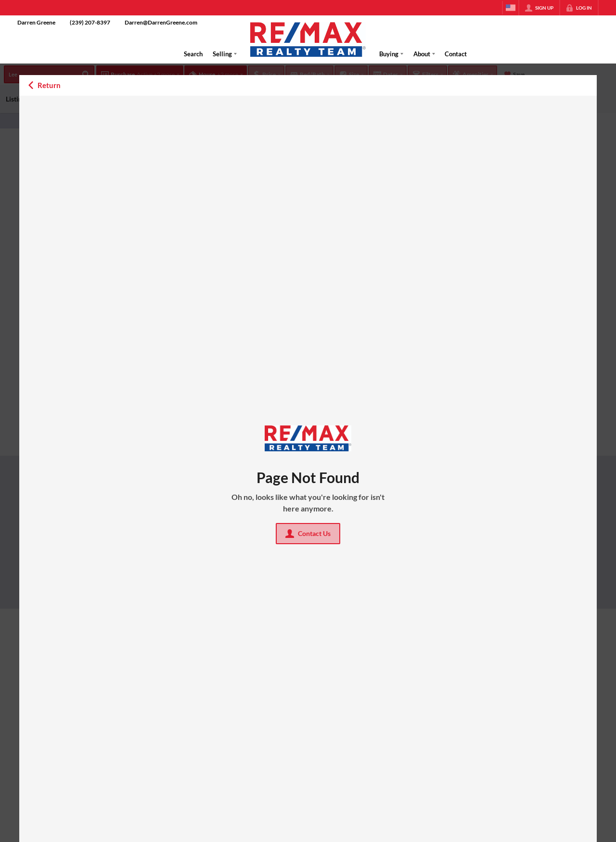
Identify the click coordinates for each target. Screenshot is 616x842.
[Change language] (511, 8)
